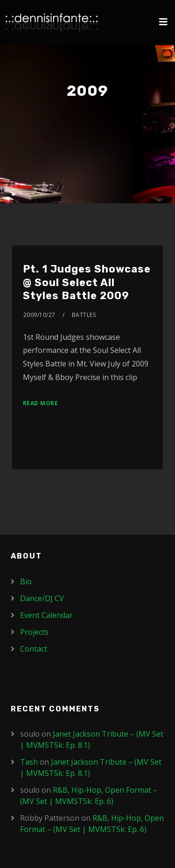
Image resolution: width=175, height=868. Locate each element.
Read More (41, 403)
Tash (29, 762)
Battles (84, 315)
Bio (26, 581)
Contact (34, 649)
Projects (34, 632)
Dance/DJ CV (42, 598)
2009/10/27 (39, 315)
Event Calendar (46, 615)
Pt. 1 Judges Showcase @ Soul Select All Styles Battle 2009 (87, 282)
